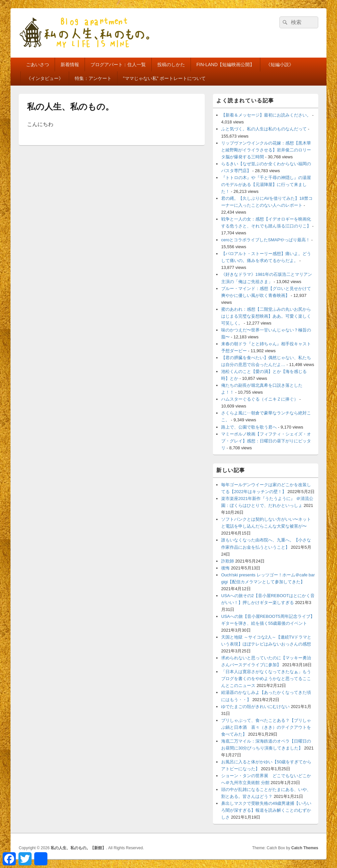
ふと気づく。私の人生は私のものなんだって (264, 129)
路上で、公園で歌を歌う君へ (249, 427)
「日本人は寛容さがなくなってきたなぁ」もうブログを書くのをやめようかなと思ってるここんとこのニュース (266, 679)
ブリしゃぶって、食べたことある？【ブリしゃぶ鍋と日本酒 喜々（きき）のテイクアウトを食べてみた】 (266, 727)
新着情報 (70, 65)
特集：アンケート (93, 78)
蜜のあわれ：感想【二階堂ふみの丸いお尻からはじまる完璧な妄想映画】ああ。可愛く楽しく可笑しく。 (266, 316)
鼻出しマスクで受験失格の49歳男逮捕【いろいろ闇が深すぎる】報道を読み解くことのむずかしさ (266, 810)
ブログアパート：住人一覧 (118, 65)
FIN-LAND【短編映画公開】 (226, 65)
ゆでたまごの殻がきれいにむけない (255, 707)
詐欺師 (228, 561)
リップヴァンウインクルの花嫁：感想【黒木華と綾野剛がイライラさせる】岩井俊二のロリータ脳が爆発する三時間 (266, 150)
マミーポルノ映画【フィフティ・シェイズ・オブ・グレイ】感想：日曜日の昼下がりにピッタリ (266, 441)
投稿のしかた (171, 65)
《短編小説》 (280, 65)
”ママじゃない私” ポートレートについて (164, 78)
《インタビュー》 (45, 78)
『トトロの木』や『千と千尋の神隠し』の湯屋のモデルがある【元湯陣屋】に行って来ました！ (266, 184)
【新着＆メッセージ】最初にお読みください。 (266, 115)
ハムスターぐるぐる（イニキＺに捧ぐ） (260, 399)
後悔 (225, 568)
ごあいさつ (38, 65)
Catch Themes (305, 848)
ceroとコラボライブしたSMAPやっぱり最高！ (266, 240)
